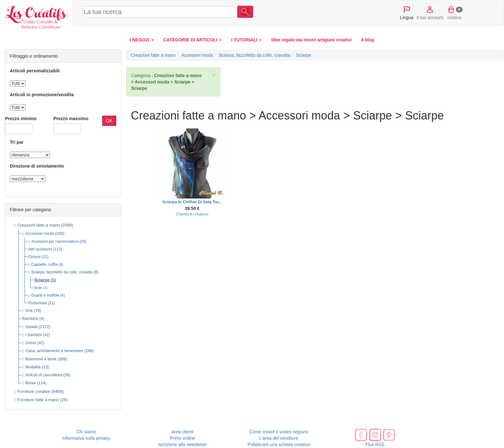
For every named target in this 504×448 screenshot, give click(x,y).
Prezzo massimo (71, 119)
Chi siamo (86, 432)
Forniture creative (34, 391)
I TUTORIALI (246, 40)
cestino (454, 12)
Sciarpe (42, 280)
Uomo (31, 343)
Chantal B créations (192, 214)
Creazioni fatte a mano (39, 225)
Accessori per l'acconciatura (55, 242)
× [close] (214, 75)
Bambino (30, 319)
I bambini (34, 335)
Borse (31, 383)
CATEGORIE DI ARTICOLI (192, 40)
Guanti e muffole (45, 295)
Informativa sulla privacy (86, 438)
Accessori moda (40, 234)
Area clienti (182, 432)
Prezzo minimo (21, 119)
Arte (29, 311)
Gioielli (32, 327)
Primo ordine (182, 438)
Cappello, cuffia (44, 264)
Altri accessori (40, 249)
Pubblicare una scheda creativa (279, 444)
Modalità (33, 367)
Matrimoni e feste (41, 359)
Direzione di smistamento (37, 166)
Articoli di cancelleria (44, 375)
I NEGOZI (142, 40)
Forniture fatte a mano (38, 400)
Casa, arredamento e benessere (54, 351)
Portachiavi (38, 303)
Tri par (17, 142)
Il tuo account (430, 12)
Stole (38, 288)
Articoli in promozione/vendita (42, 95)
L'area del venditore (279, 438)
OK (109, 121)
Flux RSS (375, 444)
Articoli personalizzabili (35, 71)
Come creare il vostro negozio (279, 432)
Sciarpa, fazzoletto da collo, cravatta (62, 272)
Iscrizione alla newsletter (183, 444)
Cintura (35, 257)
